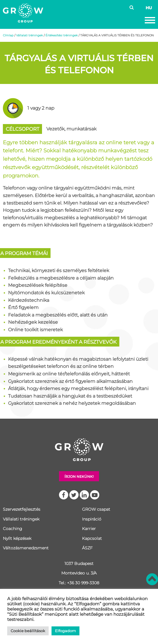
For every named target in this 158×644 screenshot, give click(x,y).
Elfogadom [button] (65, 631)
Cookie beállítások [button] (28, 631)
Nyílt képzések (17, 538)
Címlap (8, 35)
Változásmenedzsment (26, 548)
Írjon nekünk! (79, 477)
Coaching (13, 529)
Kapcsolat (92, 538)
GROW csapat (96, 509)
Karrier (89, 529)
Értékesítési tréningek (62, 35)
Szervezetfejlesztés (22, 509)
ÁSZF (87, 548)
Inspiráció (92, 519)
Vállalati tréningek (29, 35)
